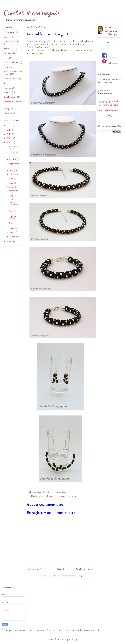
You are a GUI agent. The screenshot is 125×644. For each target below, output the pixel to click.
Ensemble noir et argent (13, 193)
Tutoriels (8, 113)
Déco (6, 58)
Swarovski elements (13, 102)
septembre (14, 164)
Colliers (48, 496)
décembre (14, 146)
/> (110, 66)
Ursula (110, 28)
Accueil (60, 569)
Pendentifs (8, 67)
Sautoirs (7, 88)
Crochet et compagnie (31, 13)
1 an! (11, 223)
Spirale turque (10, 97)
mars (12, 228)
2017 (9, 130)
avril (12, 187)
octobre (13, 159)
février (13, 232)
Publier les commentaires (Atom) (67, 576)
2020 (9, 126)
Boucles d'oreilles (12, 41)
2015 (9, 138)
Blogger (74, 639)
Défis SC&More (11, 62)
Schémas (7, 92)
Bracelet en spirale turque (13, 215)
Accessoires (9, 32)
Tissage (7, 109)
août (12, 170)
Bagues (7, 37)
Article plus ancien (84, 569)
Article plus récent (36, 569)
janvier (13, 236)
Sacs (5, 83)
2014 (9, 142)
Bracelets (39, 496)
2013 (9, 242)
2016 (9, 134)
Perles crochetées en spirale (65, 496)
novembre (14, 153)
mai (11, 183)
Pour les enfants (11, 79)
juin (12, 179)
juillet (12, 174)
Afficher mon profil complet (111, 33)
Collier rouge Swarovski (13, 203)
